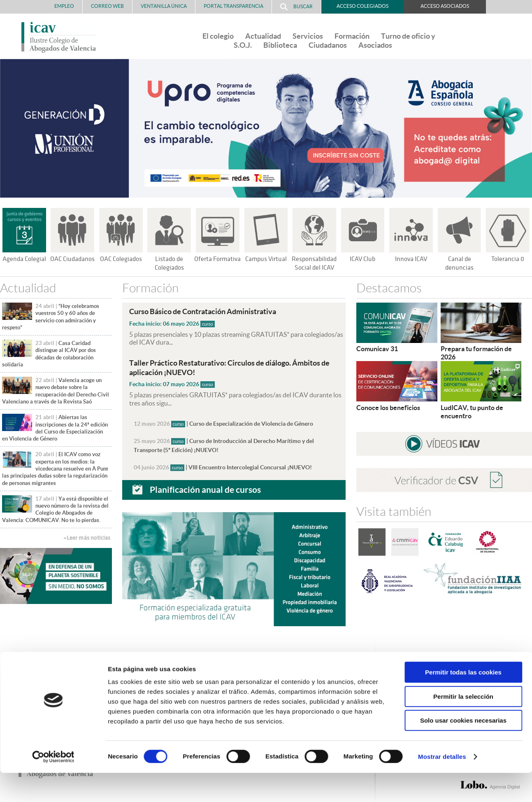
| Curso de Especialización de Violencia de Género (224, 423)
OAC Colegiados (121, 259)
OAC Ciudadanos (72, 259)
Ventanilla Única (164, 6)
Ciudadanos (328, 45)
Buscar (296, 7)
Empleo (64, 6)
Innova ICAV (411, 259)
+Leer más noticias (87, 538)
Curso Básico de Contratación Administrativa (208, 311)
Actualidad (263, 36)
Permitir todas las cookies (463, 701)
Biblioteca (280, 45)
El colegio (218, 36)
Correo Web (107, 6)
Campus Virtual (266, 259)
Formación (352, 36)
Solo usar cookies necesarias (463, 750)
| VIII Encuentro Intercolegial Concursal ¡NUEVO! (223, 466)
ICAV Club (363, 259)
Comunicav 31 (377, 349)
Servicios (308, 36)
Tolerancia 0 (508, 259)
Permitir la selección (463, 726)
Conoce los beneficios (388, 407)
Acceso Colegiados (362, 6)
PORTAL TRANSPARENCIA (233, 6)
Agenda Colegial (24, 259)
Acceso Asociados (445, 6)
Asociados (375, 45)
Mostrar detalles (442, 786)
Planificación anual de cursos (205, 489)
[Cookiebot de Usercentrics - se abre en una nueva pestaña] (53, 786)
